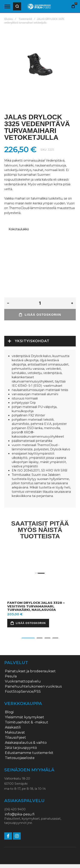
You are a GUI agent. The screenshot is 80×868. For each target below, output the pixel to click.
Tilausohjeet (15, 724)
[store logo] (39, 6)
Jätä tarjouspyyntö (21, 735)
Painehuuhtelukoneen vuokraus (33, 673)
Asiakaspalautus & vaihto (26, 730)
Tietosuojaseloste (20, 745)
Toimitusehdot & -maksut (27, 709)
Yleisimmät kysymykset (25, 704)
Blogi (9, 699)
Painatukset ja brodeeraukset (30, 658)
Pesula (11, 663)
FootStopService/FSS (23, 678)
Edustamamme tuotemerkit (29, 740)
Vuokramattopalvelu (23, 668)
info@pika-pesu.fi (20, 801)
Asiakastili (13, 714)
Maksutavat (15, 719)
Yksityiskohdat (32, 337)
